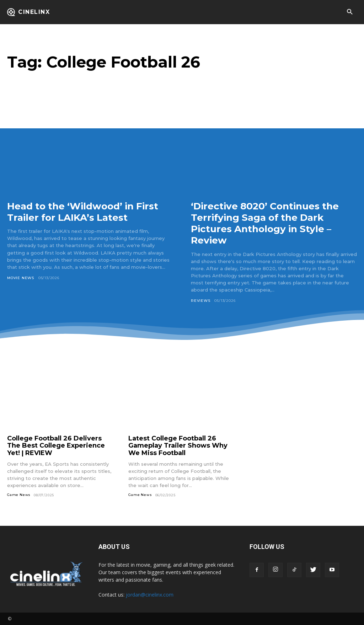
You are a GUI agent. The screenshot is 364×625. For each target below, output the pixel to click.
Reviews (201, 301)
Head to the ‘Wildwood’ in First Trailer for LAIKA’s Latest (88, 212)
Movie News (21, 278)
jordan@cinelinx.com (150, 594)
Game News (19, 495)
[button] (350, 12)
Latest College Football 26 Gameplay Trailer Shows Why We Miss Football (178, 446)
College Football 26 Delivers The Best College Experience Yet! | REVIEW (56, 446)
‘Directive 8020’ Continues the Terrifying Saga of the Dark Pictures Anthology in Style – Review (270, 223)
